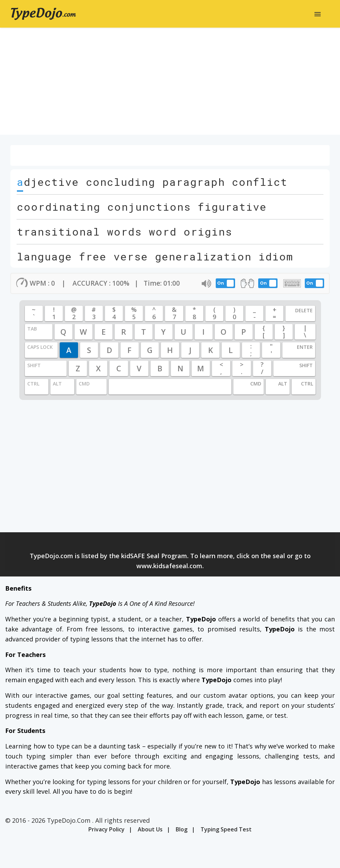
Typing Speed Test (226, 829)
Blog (182, 829)
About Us (150, 829)
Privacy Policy (106, 829)
